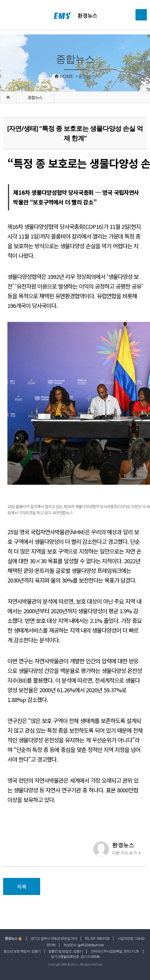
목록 (22, 886)
